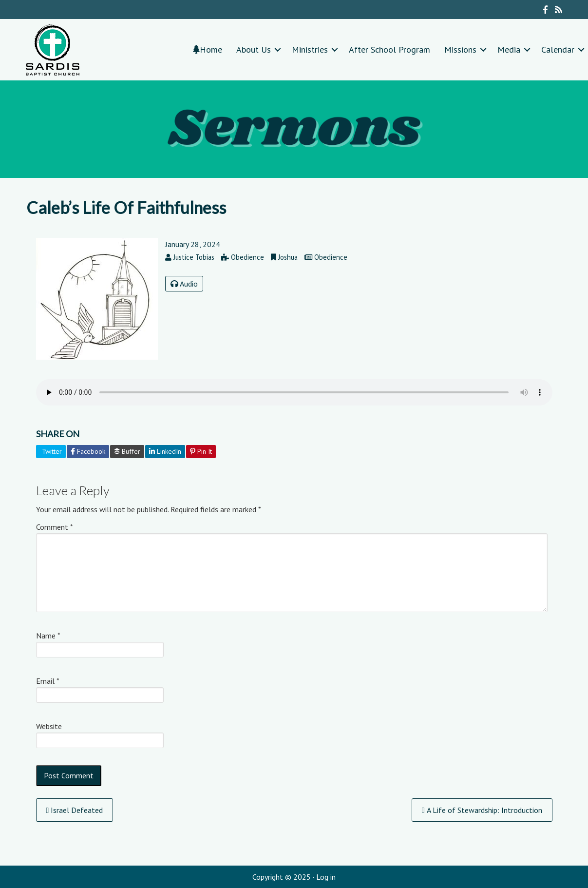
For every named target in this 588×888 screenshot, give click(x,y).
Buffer (127, 451)
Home (208, 49)
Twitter (51, 451)
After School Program (389, 49)
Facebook (88, 451)
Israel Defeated (75, 810)
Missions (460, 49)
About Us (254, 49)
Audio (184, 284)
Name (48, 636)
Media (509, 49)
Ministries (310, 49)
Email (48, 681)
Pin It (201, 451)
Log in (326, 877)
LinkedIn (165, 451)
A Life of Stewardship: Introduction (482, 810)
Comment (55, 527)
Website (49, 726)
